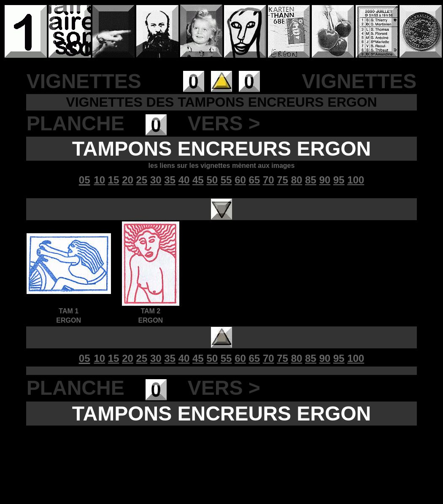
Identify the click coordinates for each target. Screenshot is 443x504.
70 (269, 180)
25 (142, 180)
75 (282, 180)
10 (99, 180)
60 (240, 180)
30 (156, 180)
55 (226, 180)
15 (114, 180)
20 (128, 180)
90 (325, 180)
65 (255, 180)
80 (297, 180)
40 (184, 180)
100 (356, 180)
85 (311, 180)
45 (198, 180)
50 (212, 180)
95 (339, 180)
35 (170, 180)
